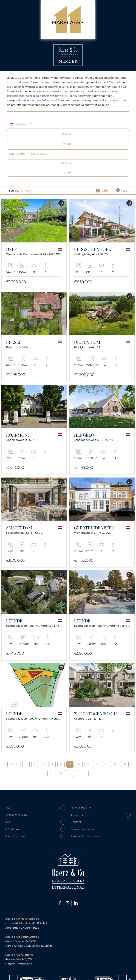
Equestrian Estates (83, 829)
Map (122, 191)
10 (115, 764)
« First (14, 764)
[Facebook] (60, 903)
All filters (67, 163)
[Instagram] (68, 903)
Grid (102, 191)
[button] (25, 191)
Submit (68, 173)
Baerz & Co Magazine (85, 836)
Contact (76, 822)
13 (61, 773)
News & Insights (81, 808)
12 (51, 773)
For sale (66, 144)
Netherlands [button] (20, 124)
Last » (82, 773)
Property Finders (16, 815)
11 (125, 764)
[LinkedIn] (76, 903)
